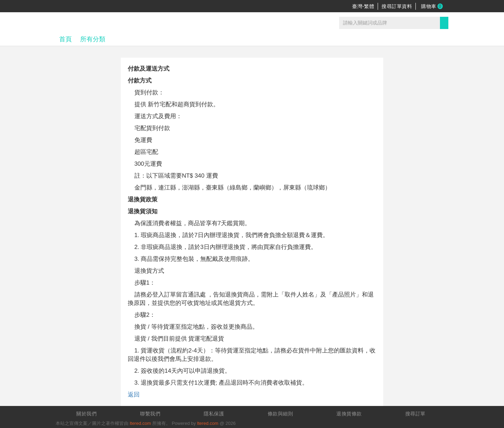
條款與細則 (281, 414)
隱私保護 (214, 414)
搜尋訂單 (415, 414)
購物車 (432, 6)
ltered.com (141, 423)
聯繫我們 (150, 414)
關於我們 (86, 414)
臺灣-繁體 (363, 6)
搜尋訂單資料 (397, 6)
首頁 (65, 39)
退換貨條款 (349, 414)
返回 (134, 395)
